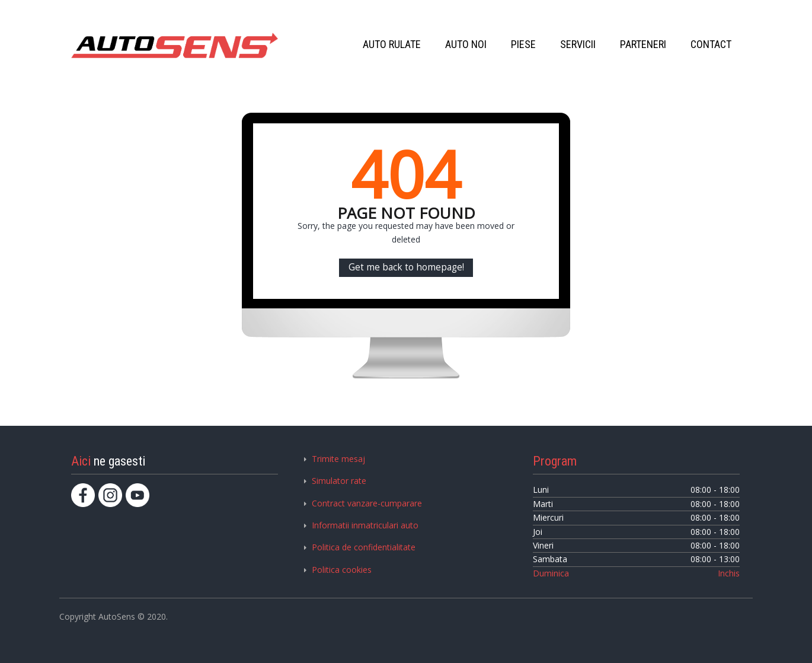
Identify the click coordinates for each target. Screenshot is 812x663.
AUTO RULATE (392, 44)
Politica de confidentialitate (364, 547)
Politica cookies (342, 570)
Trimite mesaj (338, 459)
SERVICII (578, 44)
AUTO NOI (466, 44)
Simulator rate (339, 481)
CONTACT (711, 44)
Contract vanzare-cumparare (367, 503)
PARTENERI (643, 44)
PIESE (523, 44)
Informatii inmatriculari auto (365, 525)
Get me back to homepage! (406, 267)
